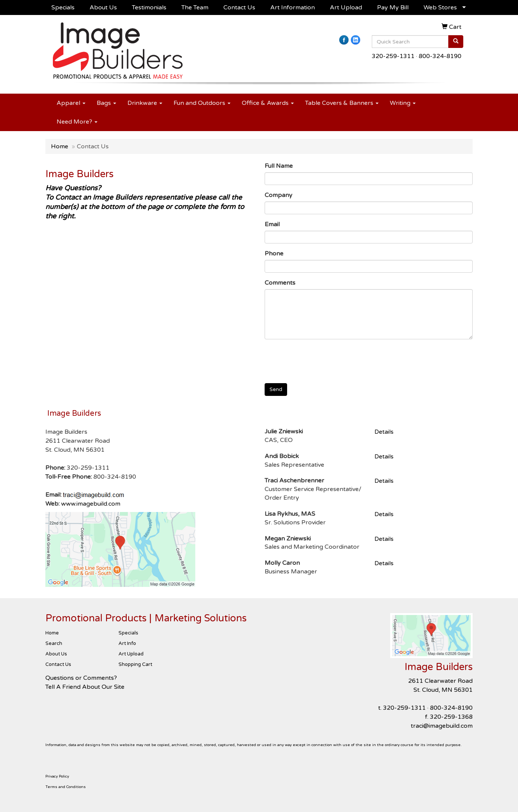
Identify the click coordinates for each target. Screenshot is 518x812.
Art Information (293, 7)
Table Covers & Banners (342, 103)
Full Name (279, 166)
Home (60, 146)
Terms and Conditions (66, 787)
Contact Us (239, 7)
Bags (106, 103)
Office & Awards (268, 103)
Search (54, 643)
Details (384, 432)
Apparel (71, 103)
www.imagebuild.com (91, 504)
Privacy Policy (57, 776)
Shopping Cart (135, 664)
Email (272, 224)
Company (278, 195)
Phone (274, 254)
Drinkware (145, 103)
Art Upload (346, 7)
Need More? (77, 122)
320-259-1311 (393, 56)
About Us (103, 7)
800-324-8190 (440, 56)
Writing (403, 103)
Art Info (127, 643)
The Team (195, 7)
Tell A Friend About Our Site (85, 687)
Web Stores (440, 7)
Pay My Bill (393, 7)
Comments (280, 283)
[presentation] (322, 360)
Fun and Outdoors (202, 103)
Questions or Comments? (81, 678)
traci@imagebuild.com (442, 726)
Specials (63, 7)
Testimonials (149, 7)
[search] (456, 42)
